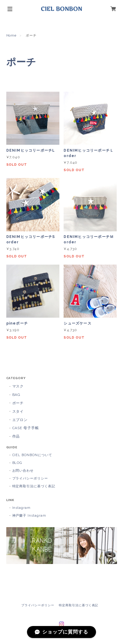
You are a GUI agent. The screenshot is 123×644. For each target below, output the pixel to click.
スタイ (18, 411)
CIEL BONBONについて (32, 455)
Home (12, 36)
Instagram (22, 508)
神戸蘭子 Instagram (29, 516)
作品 (16, 436)
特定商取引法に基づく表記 (34, 486)
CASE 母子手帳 (26, 428)
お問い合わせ (23, 471)
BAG (16, 395)
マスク (18, 386)
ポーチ (18, 403)
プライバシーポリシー (30, 478)
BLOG (17, 463)
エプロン (20, 420)
